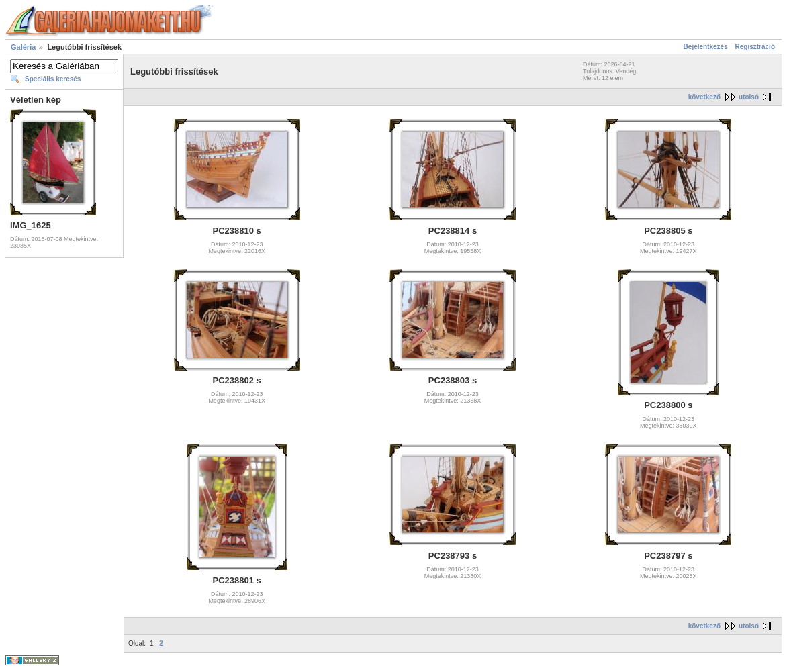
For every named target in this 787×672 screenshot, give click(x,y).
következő (704, 97)
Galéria (23, 47)
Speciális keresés (53, 79)
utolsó (749, 97)
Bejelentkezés (706, 47)
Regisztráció (755, 47)
